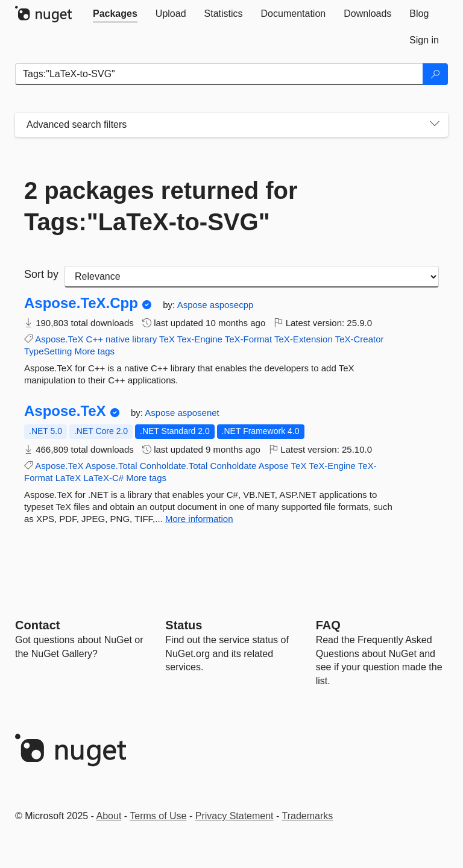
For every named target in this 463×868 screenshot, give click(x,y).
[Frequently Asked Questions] (328, 625)
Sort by (41, 274)
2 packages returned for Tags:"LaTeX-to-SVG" (161, 206)
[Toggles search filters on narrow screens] (435, 125)
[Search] (435, 74)
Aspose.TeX (59, 339)
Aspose (194, 305)
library (144, 339)
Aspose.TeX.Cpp (81, 303)
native (118, 339)
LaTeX (68, 478)
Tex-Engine (200, 339)
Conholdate (234, 466)
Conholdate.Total (174, 466)
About (109, 816)
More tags (94, 351)
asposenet (199, 413)
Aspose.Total (112, 466)
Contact (37, 625)
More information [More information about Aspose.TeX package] (199, 519)
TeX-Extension (304, 339)
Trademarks (308, 816)
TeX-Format (248, 339)
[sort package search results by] (252, 277)
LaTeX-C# (103, 478)
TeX (167, 339)
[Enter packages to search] (219, 74)
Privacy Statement (235, 816)
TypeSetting (48, 351)
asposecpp (232, 305)
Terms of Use (158, 816)
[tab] (115, 14)
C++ (95, 339)
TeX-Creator (360, 339)
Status (184, 625)
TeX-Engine (332, 466)
